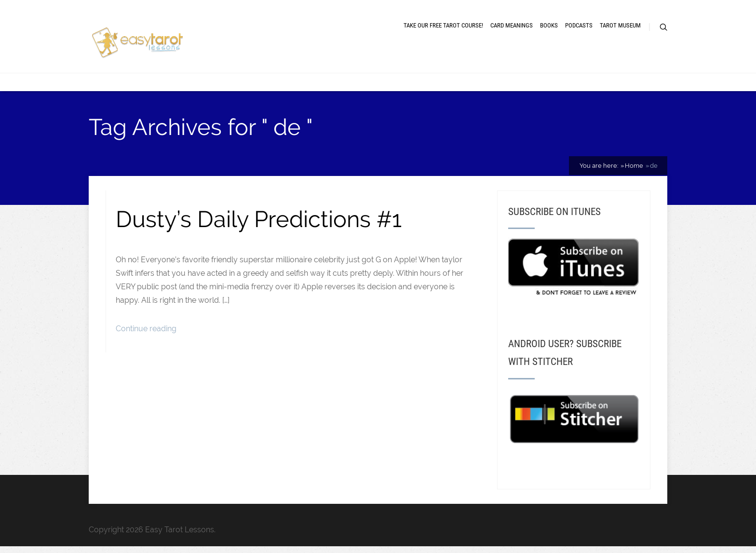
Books (549, 25)
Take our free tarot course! (443, 25)
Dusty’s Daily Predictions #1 (259, 219)
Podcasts (579, 25)
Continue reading (146, 329)
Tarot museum (620, 25)
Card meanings (512, 25)
